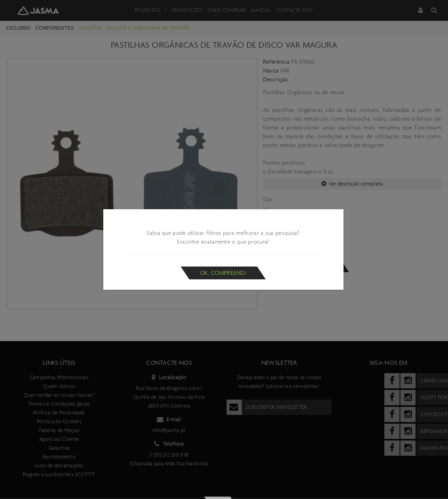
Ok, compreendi (223, 273)
